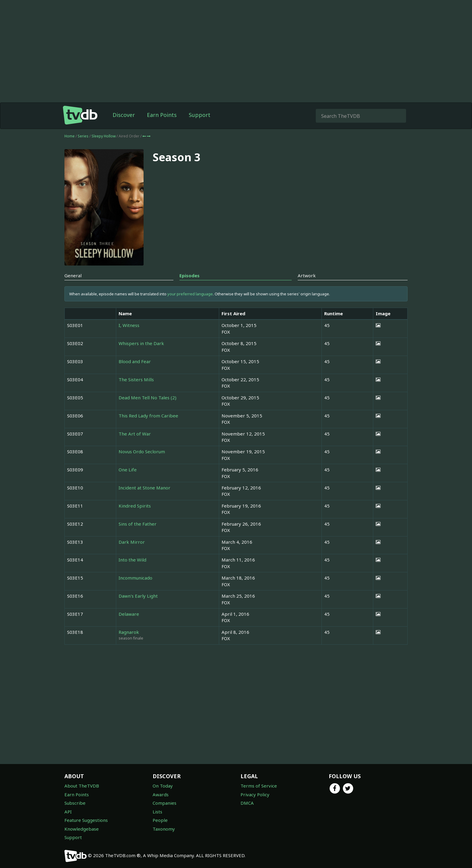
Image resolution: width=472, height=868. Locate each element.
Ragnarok (129, 632)
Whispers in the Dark (141, 343)
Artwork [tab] (307, 275)
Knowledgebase (82, 829)
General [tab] (73, 275)
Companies (165, 803)
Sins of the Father (138, 524)
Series (83, 136)
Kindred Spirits (135, 506)
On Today (163, 786)
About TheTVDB (82, 786)
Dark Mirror (132, 542)
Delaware (129, 614)
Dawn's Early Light (138, 596)
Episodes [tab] (189, 275)
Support (200, 115)
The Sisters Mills (136, 379)
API (68, 812)
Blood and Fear (135, 361)
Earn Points (162, 115)
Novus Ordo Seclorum (142, 451)
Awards (161, 794)
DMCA (247, 803)
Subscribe (75, 803)
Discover (124, 115)
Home (70, 136)
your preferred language (190, 294)
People (160, 820)
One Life (128, 470)
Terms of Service (259, 786)
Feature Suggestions (86, 820)
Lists (157, 812)
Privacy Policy (255, 794)
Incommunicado (135, 578)
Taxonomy (164, 829)
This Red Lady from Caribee (148, 416)
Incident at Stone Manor (144, 488)
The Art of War (135, 434)
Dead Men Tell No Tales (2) (147, 398)
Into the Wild (132, 560)
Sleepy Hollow (104, 136)
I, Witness (129, 325)
